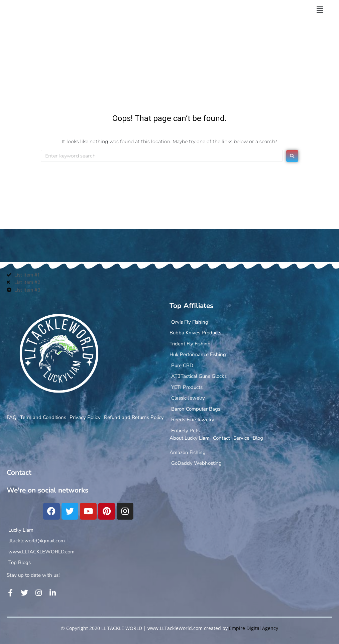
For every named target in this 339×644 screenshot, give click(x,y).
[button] (320, 10)
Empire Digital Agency (254, 628)
